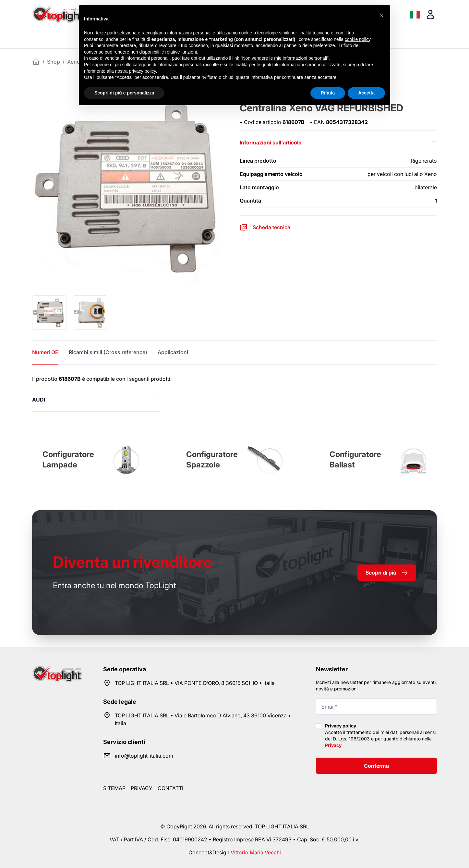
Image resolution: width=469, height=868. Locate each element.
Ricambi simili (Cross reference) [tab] (108, 352)
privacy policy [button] (143, 71)
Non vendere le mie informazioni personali (284, 58)
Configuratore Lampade (68, 459)
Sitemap (114, 788)
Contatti (170, 788)
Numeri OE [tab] (45, 352)
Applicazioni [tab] (173, 352)
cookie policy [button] (358, 39)
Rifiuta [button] (328, 93)
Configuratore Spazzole (212, 459)
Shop (54, 62)
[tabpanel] (234, 393)
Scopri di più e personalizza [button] (124, 93)
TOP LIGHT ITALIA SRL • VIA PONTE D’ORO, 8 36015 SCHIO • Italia (195, 683)
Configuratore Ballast (355, 459)
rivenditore (132, 562)
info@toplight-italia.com (144, 756)
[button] (382, 16)
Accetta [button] (366, 93)
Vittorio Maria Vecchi (256, 852)
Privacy (333, 745)
